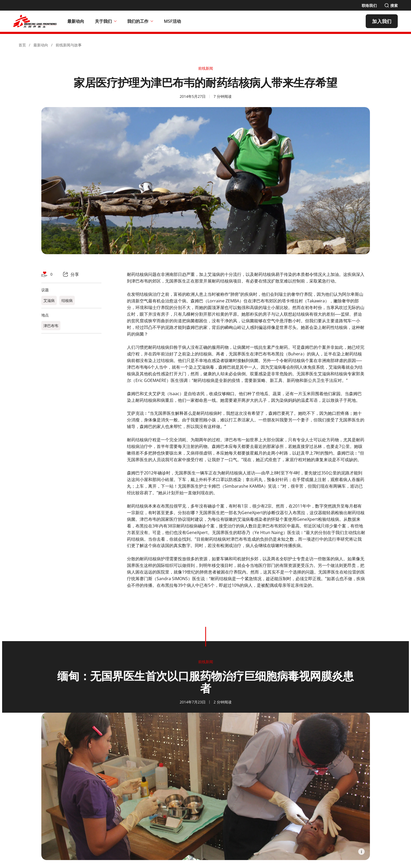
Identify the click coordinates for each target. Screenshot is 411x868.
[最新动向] (76, 21)
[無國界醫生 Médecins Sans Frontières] (35, 21)
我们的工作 (140, 21)
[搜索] (391, 5)
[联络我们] (369, 5)
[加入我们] (382, 21)
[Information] (361, 852)
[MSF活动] (172, 21)
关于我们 (106, 21)
